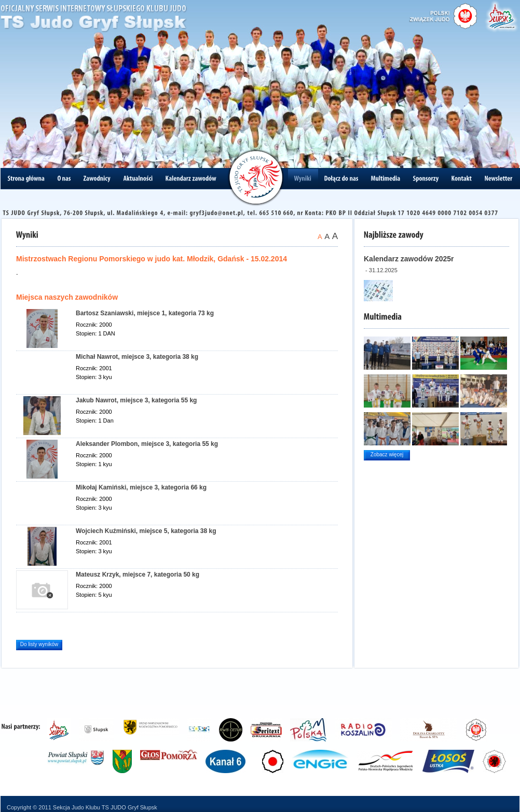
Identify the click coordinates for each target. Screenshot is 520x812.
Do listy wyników (39, 644)
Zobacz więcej (387, 454)
